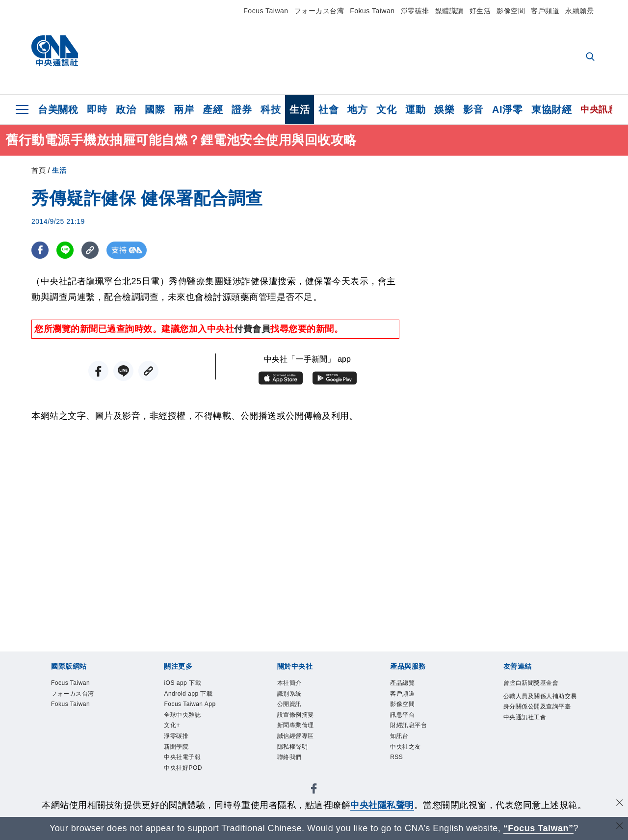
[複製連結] (90, 250)
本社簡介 (293, 684)
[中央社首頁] (55, 53)
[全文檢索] (591, 57)
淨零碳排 (415, 11)
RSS (398, 771)
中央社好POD (189, 783)
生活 (300, 109)
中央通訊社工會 (532, 735)
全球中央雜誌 (188, 721)
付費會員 (252, 329)
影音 (473, 109)
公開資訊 (293, 709)
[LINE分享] (65, 250)
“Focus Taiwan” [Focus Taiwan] (538, 828)
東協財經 (551, 109)
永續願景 (579, 11)
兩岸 (184, 109)
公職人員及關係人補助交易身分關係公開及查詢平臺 (540, 710)
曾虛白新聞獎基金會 (540, 684)
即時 (97, 109)
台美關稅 (58, 109)
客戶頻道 (545, 11)
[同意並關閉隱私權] (620, 804)
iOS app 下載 (188, 684)
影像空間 (511, 11)
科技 (271, 109)
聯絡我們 (293, 771)
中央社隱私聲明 (382, 805)
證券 (242, 109)
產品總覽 (406, 684)
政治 (126, 109)
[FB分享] (40, 250)
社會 (328, 109)
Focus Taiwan (266, 11)
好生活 (480, 11)
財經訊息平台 (414, 734)
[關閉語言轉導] (620, 827)
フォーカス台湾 (319, 11)
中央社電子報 (188, 771)
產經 (213, 109)
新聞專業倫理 (301, 734)
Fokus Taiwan (372, 11)
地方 (357, 109)
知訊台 (402, 746)
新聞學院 (180, 759)
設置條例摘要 (301, 721)
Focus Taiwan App (197, 709)
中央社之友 (410, 759)
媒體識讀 (449, 11)
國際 (155, 109)
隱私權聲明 (298, 759)
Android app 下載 (195, 696)
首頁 (39, 170)
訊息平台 (406, 721)
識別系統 (293, 696)
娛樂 (444, 109)
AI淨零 (507, 109)
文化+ (174, 734)
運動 (415, 109)
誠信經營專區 (301, 746)
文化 (386, 109)
